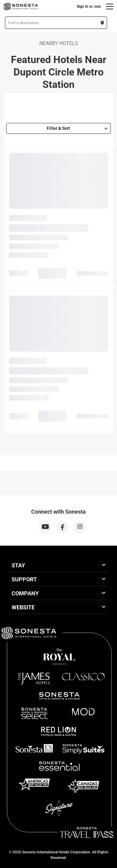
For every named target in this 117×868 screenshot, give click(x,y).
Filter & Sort (77, 128)
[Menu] (110, 7)
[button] (56, 23)
